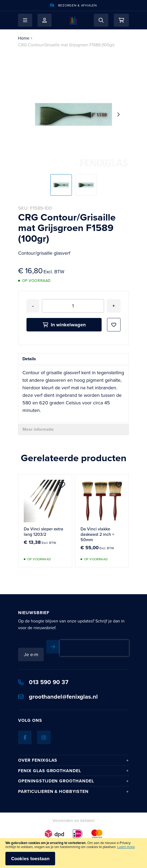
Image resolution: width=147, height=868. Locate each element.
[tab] (73, 359)
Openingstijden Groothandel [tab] (56, 781)
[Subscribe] (53, 647)
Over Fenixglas (38, 760)
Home (24, 38)
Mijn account (45, 20)
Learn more (126, 847)
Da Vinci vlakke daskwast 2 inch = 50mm (97, 534)
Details (29, 359)
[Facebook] (25, 737)
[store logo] (73, 20)
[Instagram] (44, 737)
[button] (25, 20)
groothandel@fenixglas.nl (58, 697)
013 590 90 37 (43, 682)
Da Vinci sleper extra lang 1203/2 (44, 532)
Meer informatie (38, 429)
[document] (73, 853)
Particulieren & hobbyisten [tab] (53, 791)
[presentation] (94, 648)
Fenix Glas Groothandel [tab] (50, 771)
